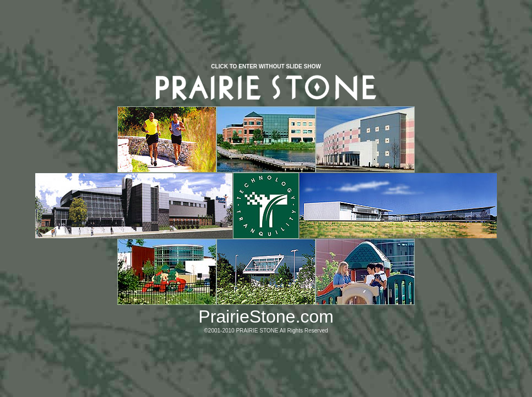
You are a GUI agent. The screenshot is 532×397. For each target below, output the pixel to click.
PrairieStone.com (266, 316)
